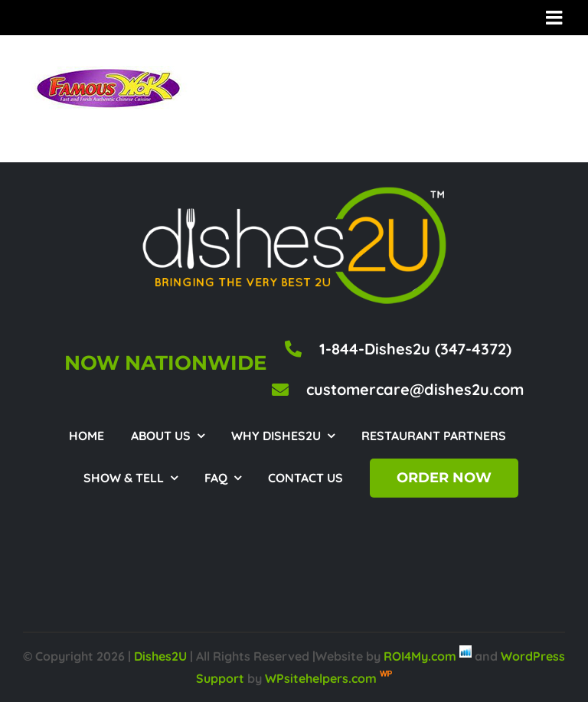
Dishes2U (160, 656)
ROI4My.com (420, 656)
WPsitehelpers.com (322, 678)
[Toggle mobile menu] (555, 17)
